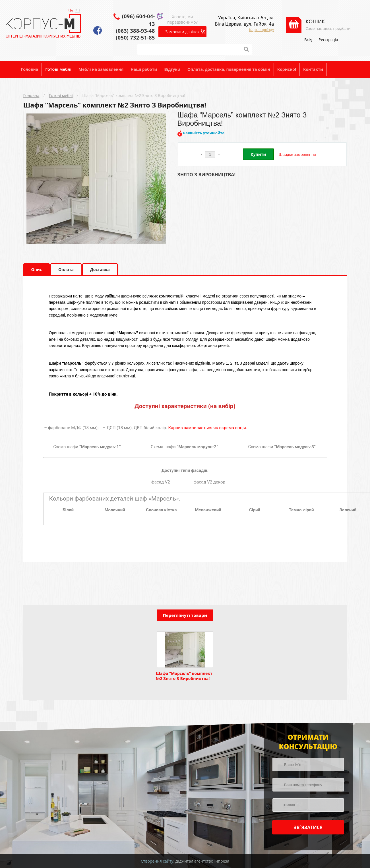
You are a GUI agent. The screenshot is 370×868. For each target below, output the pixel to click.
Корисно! (287, 69)
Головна (30, 69)
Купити (258, 154)
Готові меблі (58, 69)
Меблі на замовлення (101, 69)
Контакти (313, 69)
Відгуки (172, 69)
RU (78, 11)
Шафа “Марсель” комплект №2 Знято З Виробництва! (134, 95)
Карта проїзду (262, 30)
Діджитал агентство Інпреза (202, 861)
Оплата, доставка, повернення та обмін (229, 69)
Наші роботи (144, 69)
